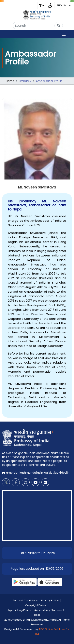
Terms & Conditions (25, 600)
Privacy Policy (50, 600)
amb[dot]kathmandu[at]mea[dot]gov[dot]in (38, 473)
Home (10, 81)
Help (37, 615)
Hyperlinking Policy (19, 610)
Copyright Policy (36, 605)
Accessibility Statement (49, 610)
